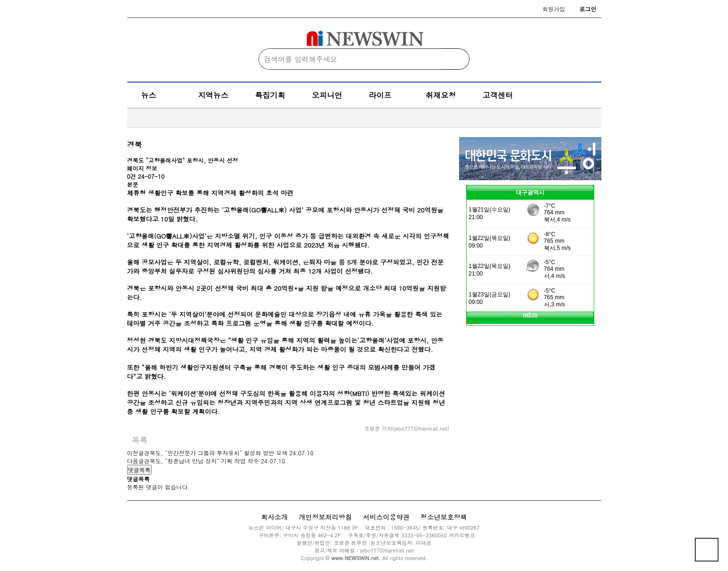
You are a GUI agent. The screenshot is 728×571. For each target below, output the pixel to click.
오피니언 (327, 95)
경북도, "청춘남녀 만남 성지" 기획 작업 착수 (202, 461)
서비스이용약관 (386, 517)
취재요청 (441, 95)
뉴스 (149, 95)
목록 (140, 440)
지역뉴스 (213, 95)
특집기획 (270, 95)
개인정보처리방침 (325, 517)
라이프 (380, 95)
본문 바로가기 (0, 0)
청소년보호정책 (444, 517)
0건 (132, 176)
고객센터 (498, 95)
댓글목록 (139, 470)
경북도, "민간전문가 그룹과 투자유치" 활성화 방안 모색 (216, 453)
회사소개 (274, 517)
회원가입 (554, 9)
